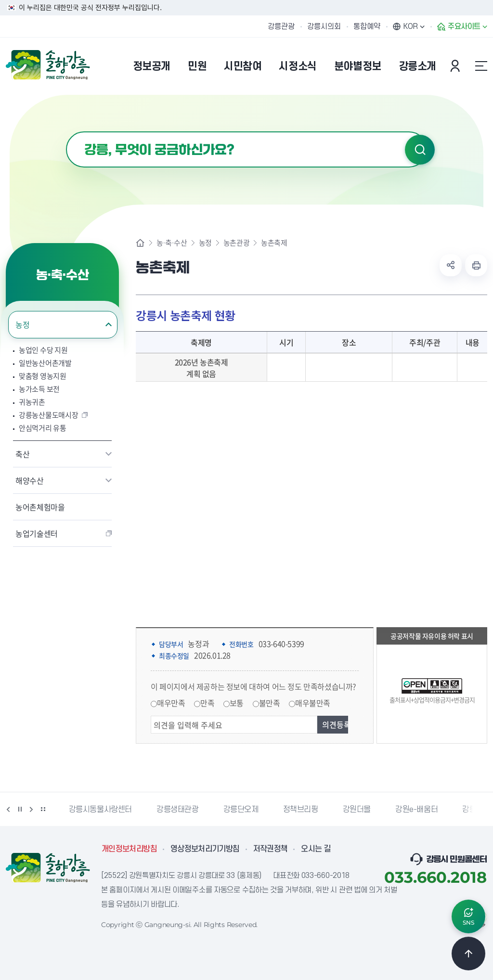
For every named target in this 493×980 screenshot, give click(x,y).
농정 (22, 324)
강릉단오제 (241, 810)
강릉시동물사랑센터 (100, 810)
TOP (468, 954)
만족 (207, 703)
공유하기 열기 (451, 265)
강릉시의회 (324, 26)
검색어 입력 (66, 132)
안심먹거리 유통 (43, 428)
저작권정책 (271, 849)
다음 (31, 809)
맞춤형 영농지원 (43, 376)
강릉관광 (281, 26)
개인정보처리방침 (129, 849)
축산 (22, 454)
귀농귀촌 (32, 402)
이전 (8, 809)
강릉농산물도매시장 (48, 415)
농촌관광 (236, 243)
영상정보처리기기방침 (205, 849)
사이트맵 (481, 66)
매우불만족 (313, 703)
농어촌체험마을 (40, 507)
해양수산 (30, 480)
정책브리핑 (301, 810)
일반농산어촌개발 (45, 363)
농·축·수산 (172, 243)
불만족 (270, 703)
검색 (420, 150)
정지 (20, 809)
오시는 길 (316, 849)
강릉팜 (473, 810)
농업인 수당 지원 (43, 350)
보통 (237, 703)
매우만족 (171, 703)
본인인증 (456, 66)
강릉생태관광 (178, 810)
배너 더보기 (43, 809)
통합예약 (367, 26)
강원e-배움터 (416, 810)
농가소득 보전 (39, 389)
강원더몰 (357, 810)
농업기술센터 (37, 533)
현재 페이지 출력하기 (476, 265)
